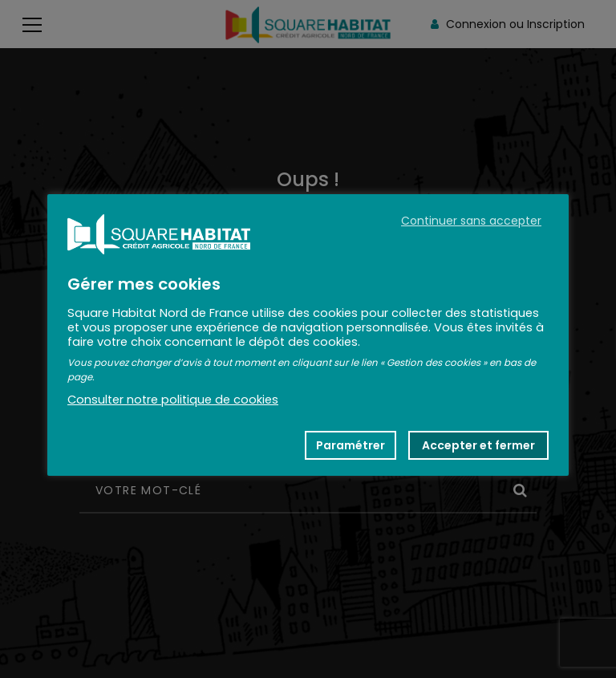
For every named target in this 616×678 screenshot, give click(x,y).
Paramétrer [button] (351, 445)
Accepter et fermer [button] (478, 445)
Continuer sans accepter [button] (471, 221)
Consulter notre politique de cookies (173, 400)
